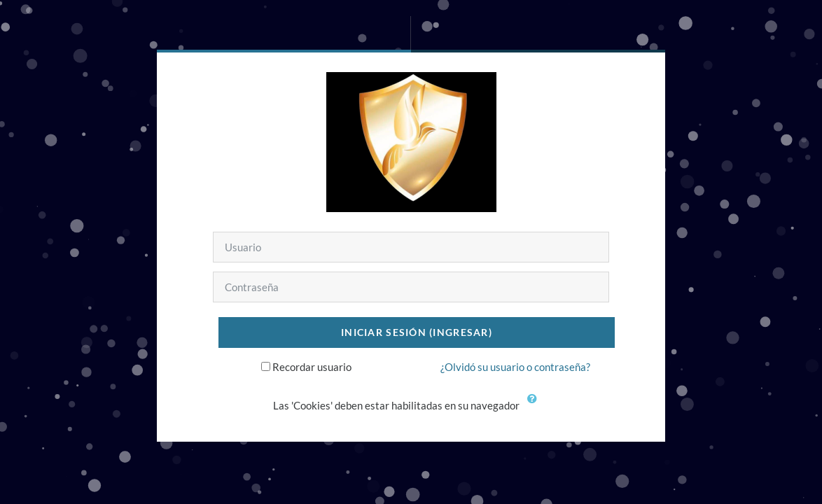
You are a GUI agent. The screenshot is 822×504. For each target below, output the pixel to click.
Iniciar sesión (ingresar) (417, 332)
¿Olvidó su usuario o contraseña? (515, 367)
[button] (536, 407)
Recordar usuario (312, 367)
